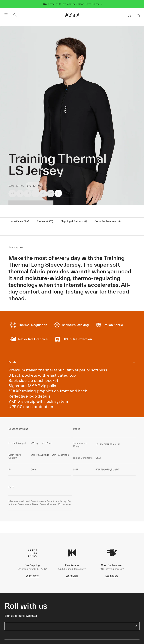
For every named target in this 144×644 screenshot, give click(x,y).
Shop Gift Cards (89, 4)
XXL (51, 193)
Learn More (32, 576)
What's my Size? (20, 221)
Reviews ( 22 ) (45, 221)
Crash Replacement (108, 221)
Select (70, 193)
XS (12, 193)
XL (43, 193)
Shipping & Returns (74, 221)
